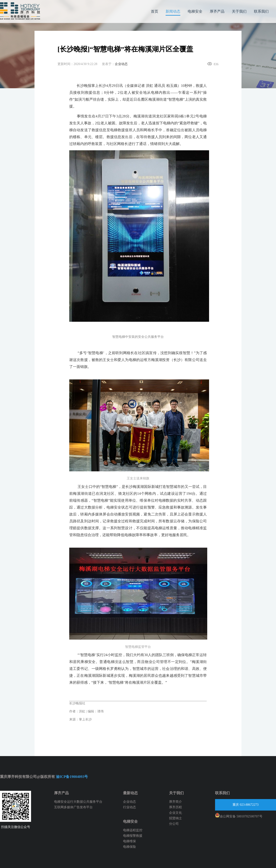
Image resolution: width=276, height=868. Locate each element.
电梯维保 (129, 841)
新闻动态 (173, 11)
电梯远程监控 (133, 830)
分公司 (174, 824)
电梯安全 (195, 11)
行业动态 (129, 807)
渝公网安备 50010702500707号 (239, 815)
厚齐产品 (217, 11)
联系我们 (261, 11)
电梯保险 (129, 847)
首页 (155, 11)
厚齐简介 (175, 802)
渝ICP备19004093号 (72, 777)
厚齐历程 (175, 807)
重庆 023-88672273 (246, 805)
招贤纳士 (175, 818)
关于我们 (239, 11)
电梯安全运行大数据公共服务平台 (78, 802)
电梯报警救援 (133, 836)
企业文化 (175, 813)
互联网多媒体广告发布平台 (73, 807)
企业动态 (121, 64)
